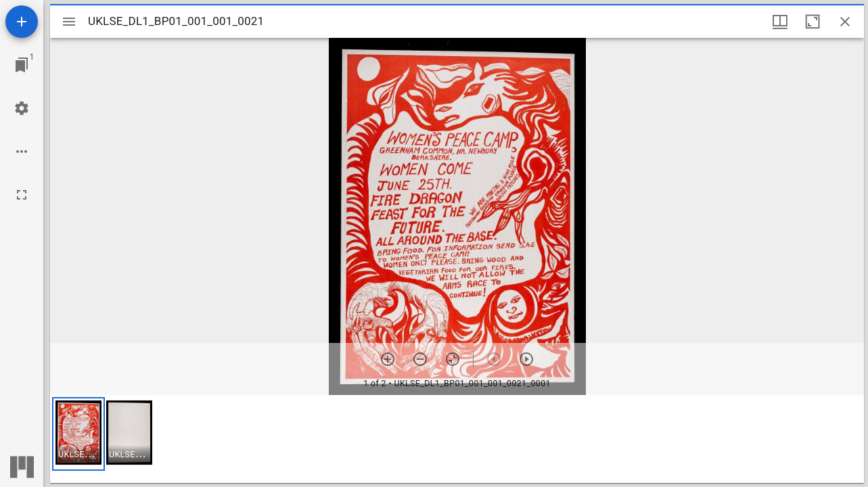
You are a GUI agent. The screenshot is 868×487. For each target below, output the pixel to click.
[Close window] (845, 22)
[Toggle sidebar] (69, 22)
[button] (78, 434)
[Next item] (526, 359)
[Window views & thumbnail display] (780, 22)
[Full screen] (22, 195)
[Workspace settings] (22, 108)
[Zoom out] (420, 359)
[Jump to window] (22, 65)
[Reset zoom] (453, 359)
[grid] (457, 439)
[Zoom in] (388, 359)
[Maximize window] (813, 22)
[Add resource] (22, 22)
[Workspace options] (22, 152)
